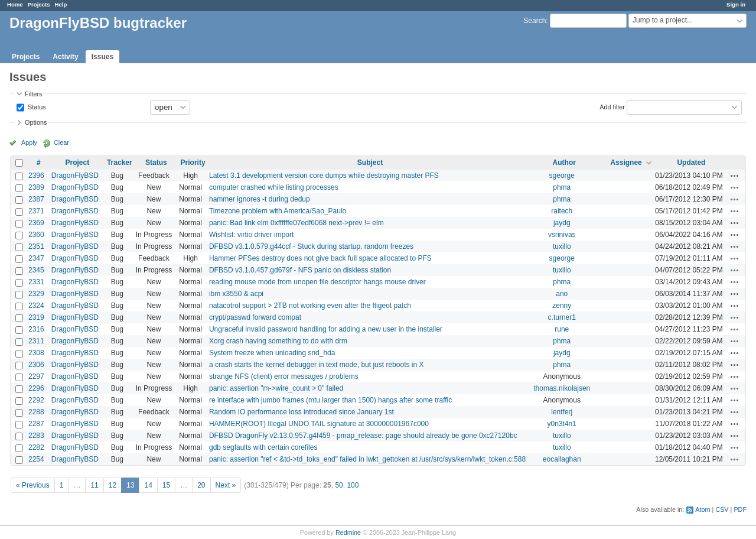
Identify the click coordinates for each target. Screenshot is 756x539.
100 (353, 485)
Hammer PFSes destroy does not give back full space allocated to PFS (320, 258)
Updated (691, 163)
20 (201, 485)
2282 (36, 447)
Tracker (120, 163)
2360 (36, 235)
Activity (65, 57)
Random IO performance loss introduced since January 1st (302, 412)
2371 (36, 211)
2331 (36, 282)
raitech (562, 211)
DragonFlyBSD (75, 176)
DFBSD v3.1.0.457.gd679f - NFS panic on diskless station (300, 270)
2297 (36, 376)
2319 (36, 317)
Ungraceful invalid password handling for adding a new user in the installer (326, 329)
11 (94, 485)
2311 (36, 341)
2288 (36, 412)
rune (562, 329)
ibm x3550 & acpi (236, 294)
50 (339, 485)
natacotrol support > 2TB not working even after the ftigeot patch (310, 306)
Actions (735, 176)
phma (562, 187)
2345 (36, 270)
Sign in (736, 4)
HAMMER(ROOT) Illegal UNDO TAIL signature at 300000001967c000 (319, 424)
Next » (226, 485)
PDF (740, 509)
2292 (36, 400)
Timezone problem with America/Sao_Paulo (278, 211)
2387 (36, 199)
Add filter (612, 106)
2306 (36, 365)
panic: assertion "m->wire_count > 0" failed (276, 388)
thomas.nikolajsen (562, 388)
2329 (36, 294)
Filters (33, 94)
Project (77, 163)
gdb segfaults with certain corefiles (263, 447)
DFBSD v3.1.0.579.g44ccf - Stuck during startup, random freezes (311, 246)
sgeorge (562, 176)
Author (564, 163)
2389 (36, 187)
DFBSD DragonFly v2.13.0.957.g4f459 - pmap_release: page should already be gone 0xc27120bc (363, 436)
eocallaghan (562, 459)
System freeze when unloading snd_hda (272, 353)
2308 (36, 353)
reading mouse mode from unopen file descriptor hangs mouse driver (317, 282)
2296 (36, 388)
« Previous (33, 485)
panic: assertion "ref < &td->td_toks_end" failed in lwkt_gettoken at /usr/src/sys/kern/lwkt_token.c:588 (367, 459)
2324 (36, 306)
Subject (370, 163)
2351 (36, 246)
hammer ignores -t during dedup (260, 199)
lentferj (562, 412)
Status (36, 106)
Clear (61, 142)
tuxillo (562, 246)
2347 (36, 258)
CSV (722, 509)
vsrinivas (562, 235)
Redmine (348, 532)
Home (15, 4)
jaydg (562, 223)
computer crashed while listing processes (274, 187)
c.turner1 (562, 317)
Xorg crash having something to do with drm (278, 341)
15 (166, 485)
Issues (102, 57)
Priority (193, 163)
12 (113, 485)
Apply (29, 142)
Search (535, 21)
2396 (36, 176)
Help (61, 4)
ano (562, 294)
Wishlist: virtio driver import (251, 235)
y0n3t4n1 (562, 424)
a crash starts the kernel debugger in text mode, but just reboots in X (317, 365)
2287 (36, 424)
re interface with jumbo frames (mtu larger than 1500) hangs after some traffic (330, 400)
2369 (36, 223)
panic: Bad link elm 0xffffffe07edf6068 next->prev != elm (296, 223)
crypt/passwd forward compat (255, 317)
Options (36, 122)
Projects (39, 4)
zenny (562, 306)
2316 (36, 329)
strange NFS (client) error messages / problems (284, 376)
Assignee (626, 163)
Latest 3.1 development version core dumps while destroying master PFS (324, 176)
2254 (36, 459)
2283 (36, 436)
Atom (703, 509)
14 (148, 485)
